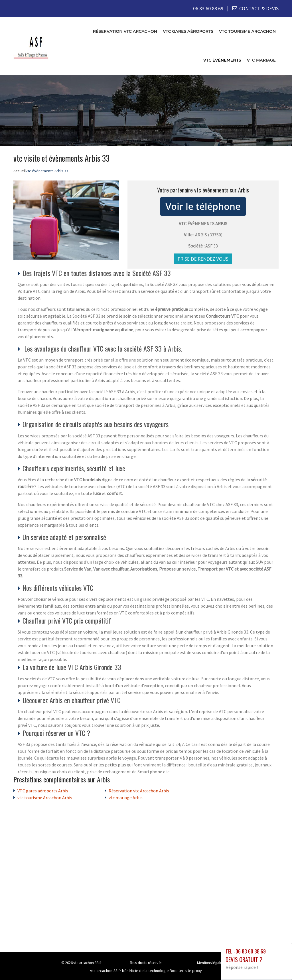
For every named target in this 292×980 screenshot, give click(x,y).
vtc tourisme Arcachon (247, 31)
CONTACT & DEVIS (259, 8)
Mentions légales (210, 962)
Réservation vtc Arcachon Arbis (139, 790)
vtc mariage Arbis (126, 797)
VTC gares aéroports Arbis (43, 790)
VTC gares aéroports (188, 31)
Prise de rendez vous (203, 259)
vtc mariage (261, 60)
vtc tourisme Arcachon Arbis (45, 797)
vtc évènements (222, 60)
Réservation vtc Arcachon (125, 31)
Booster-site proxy (186, 970)
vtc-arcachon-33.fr (88, 962)
